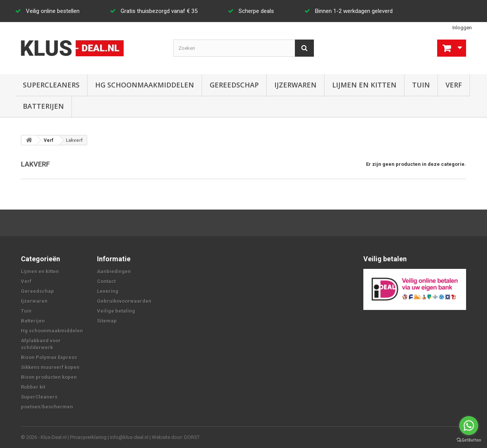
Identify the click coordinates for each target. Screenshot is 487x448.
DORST (192, 437)
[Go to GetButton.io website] (469, 440)
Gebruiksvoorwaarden (124, 301)
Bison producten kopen (49, 377)
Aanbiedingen (114, 271)
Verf (454, 85)
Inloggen (462, 28)
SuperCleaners (51, 85)
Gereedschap (234, 85)
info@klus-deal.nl (129, 437)
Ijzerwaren (295, 85)
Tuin (421, 85)
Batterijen (43, 106)
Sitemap (107, 321)
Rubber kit (33, 387)
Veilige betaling (116, 311)
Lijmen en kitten (364, 85)
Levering (108, 291)
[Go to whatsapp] (469, 426)
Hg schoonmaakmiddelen (145, 85)
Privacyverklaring (88, 437)
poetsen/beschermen (47, 407)
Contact (106, 281)
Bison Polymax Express (49, 357)
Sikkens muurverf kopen (50, 367)
